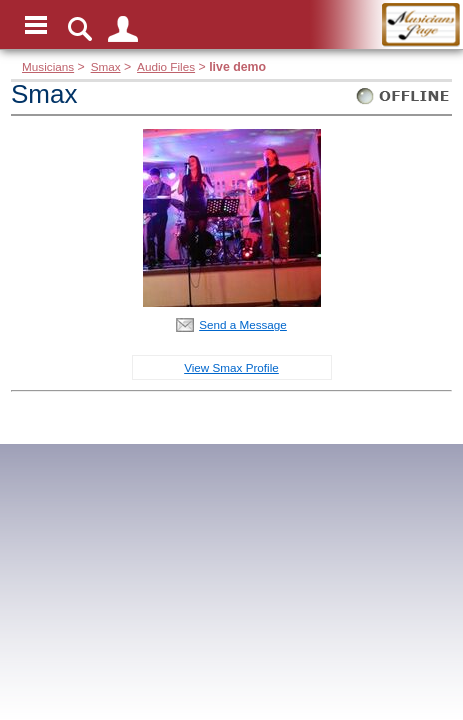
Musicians (48, 66)
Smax (106, 66)
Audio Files (166, 66)
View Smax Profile (231, 367)
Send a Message (243, 324)
